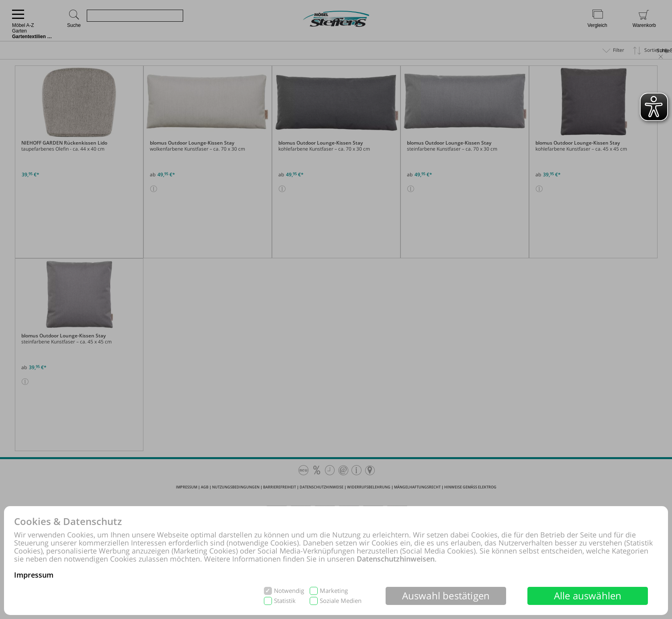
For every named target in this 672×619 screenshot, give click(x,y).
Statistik (285, 601)
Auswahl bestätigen (446, 596)
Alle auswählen (588, 596)
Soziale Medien (341, 601)
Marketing (334, 591)
